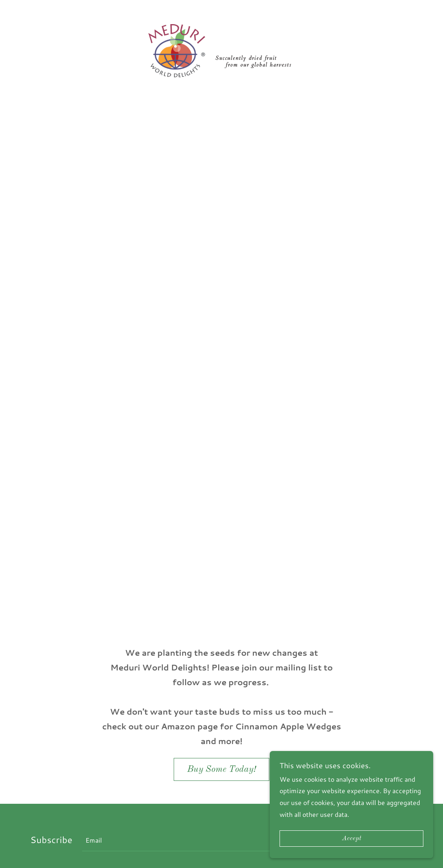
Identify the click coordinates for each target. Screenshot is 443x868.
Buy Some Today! (221, 769)
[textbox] (214, 840)
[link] (221, 50)
